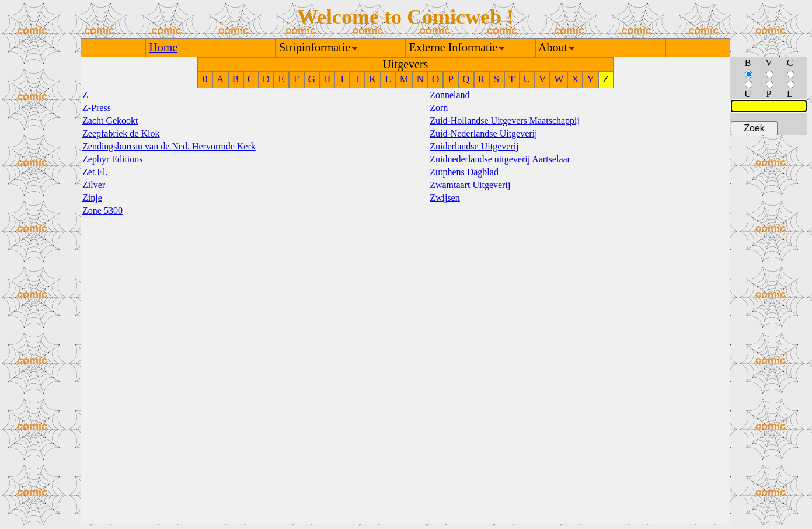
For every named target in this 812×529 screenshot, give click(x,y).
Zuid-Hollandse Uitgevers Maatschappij (505, 121)
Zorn (439, 108)
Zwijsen (445, 198)
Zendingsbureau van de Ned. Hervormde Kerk (169, 146)
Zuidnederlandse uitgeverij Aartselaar (500, 159)
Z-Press (97, 108)
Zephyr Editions (113, 159)
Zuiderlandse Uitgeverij (474, 146)
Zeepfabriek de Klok (121, 133)
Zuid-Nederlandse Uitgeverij (483, 133)
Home (163, 47)
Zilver (94, 185)
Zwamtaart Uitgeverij (470, 185)
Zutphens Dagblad (464, 172)
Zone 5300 (102, 210)
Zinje (92, 198)
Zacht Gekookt (110, 121)
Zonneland (449, 95)
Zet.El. (95, 172)
